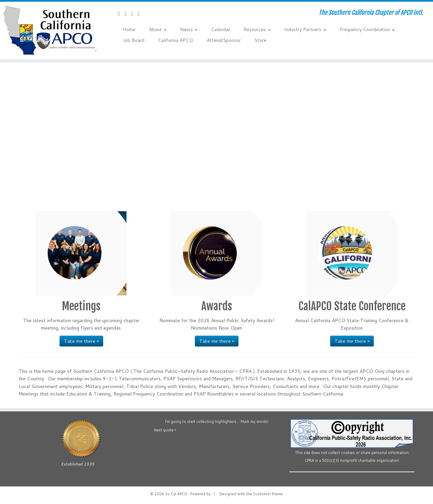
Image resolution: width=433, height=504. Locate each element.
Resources (257, 29)
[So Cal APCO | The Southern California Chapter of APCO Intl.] (50, 30)
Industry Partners (305, 29)
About (158, 29)
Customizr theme (268, 494)
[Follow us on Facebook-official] (128, 14)
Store (260, 40)
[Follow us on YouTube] (135, 14)
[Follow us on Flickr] (141, 14)
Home (129, 29)
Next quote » (165, 430)
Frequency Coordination (367, 29)
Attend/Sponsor (224, 40)
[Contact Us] (121, 14)
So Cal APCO (176, 494)
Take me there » (81, 341)
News (189, 29)
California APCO (176, 40)
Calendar (221, 29)
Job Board (134, 40)
